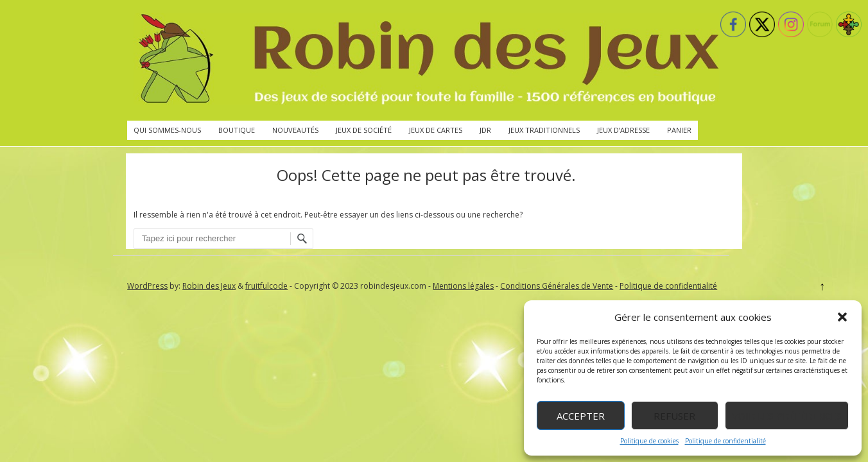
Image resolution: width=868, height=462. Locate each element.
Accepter (581, 416)
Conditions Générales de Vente (557, 286)
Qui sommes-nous (167, 130)
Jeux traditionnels (544, 130)
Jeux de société (364, 130)
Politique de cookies (649, 441)
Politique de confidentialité (725, 441)
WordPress (147, 286)
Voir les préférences (787, 416)
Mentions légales (463, 286)
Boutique (237, 130)
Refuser (674, 416)
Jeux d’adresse (623, 130)
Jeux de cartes (436, 130)
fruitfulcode (266, 286)
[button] (842, 317)
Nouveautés (295, 130)
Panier (679, 130)
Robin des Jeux (209, 286)
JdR (485, 130)
